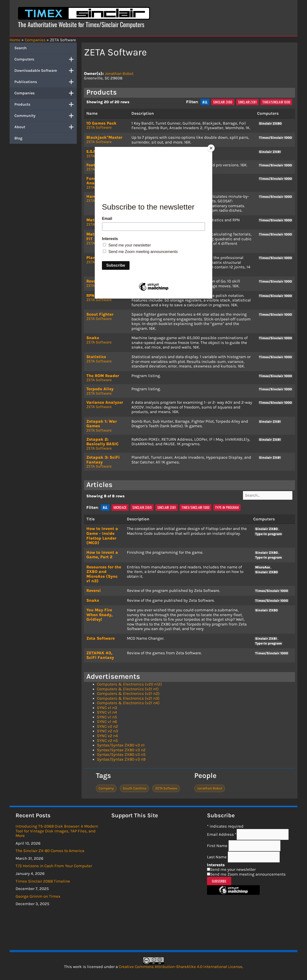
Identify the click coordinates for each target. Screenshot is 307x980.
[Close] (211, 148)
